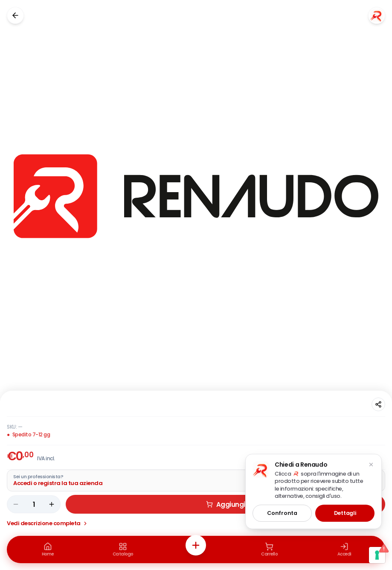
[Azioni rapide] (196, 545)
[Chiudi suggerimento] (371, 465)
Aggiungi (226, 504)
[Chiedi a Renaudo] (377, 15)
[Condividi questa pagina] (378, 404)
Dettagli (345, 513)
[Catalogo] (123, 550)
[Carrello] (269, 550)
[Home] (48, 550)
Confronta (282, 513)
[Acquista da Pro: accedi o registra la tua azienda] (196, 481)
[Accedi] (344, 550)
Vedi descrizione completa (48, 523)
